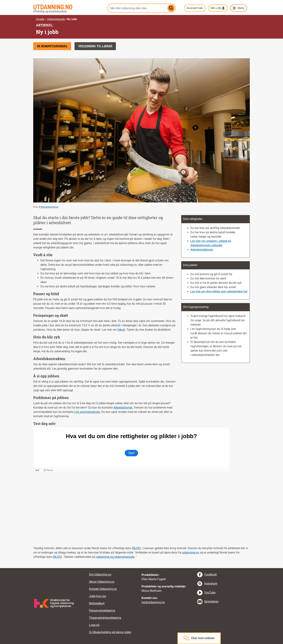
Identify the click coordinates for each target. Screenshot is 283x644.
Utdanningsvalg (56, 19)
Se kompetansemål (52, 46)
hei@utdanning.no (153, 602)
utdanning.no (191, 553)
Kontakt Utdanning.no (103, 589)
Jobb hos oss (98, 596)
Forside (40, 19)
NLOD (136, 548)
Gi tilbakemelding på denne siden (110, 632)
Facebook (211, 574)
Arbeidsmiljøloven (202, 250)
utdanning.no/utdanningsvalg (115, 557)
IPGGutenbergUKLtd (49, 207)
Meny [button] (241, 8)
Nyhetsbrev (211, 602)
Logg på (94, 625)
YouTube (210, 593)
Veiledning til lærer (95, 46)
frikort (121, 330)
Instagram (211, 584)
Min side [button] (216, 8)
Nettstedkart (97, 603)
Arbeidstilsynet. (123, 408)
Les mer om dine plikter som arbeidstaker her (219, 291)
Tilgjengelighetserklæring (105, 618)
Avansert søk (195, 8)
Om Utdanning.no (100, 574)
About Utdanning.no (102, 582)
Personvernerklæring (102, 611)
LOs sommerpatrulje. (87, 412)
